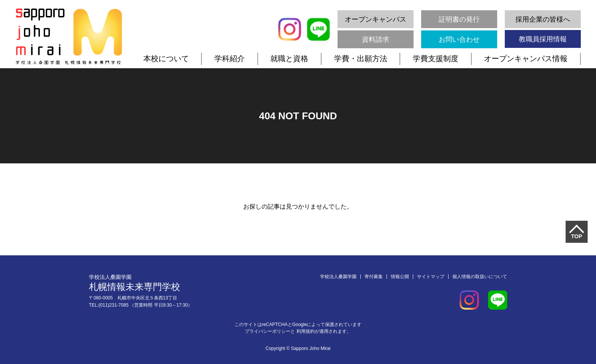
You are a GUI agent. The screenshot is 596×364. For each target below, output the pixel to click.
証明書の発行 (459, 19)
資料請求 (376, 40)
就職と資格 (289, 59)
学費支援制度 (436, 59)
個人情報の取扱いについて (480, 277)
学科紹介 (230, 59)
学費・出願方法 (361, 59)
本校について (166, 59)
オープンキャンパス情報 (526, 59)
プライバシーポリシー (268, 331)
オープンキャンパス (376, 19)
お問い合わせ (459, 40)
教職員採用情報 (543, 39)
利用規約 (306, 331)
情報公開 (400, 277)
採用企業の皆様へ (543, 19)
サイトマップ (431, 277)
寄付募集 (374, 277)
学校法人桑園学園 (338, 277)
